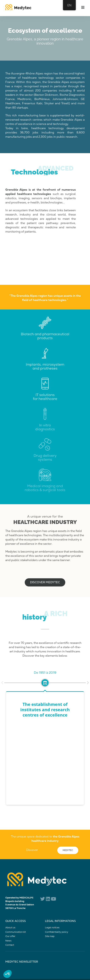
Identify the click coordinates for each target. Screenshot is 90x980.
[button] (2, 683)
